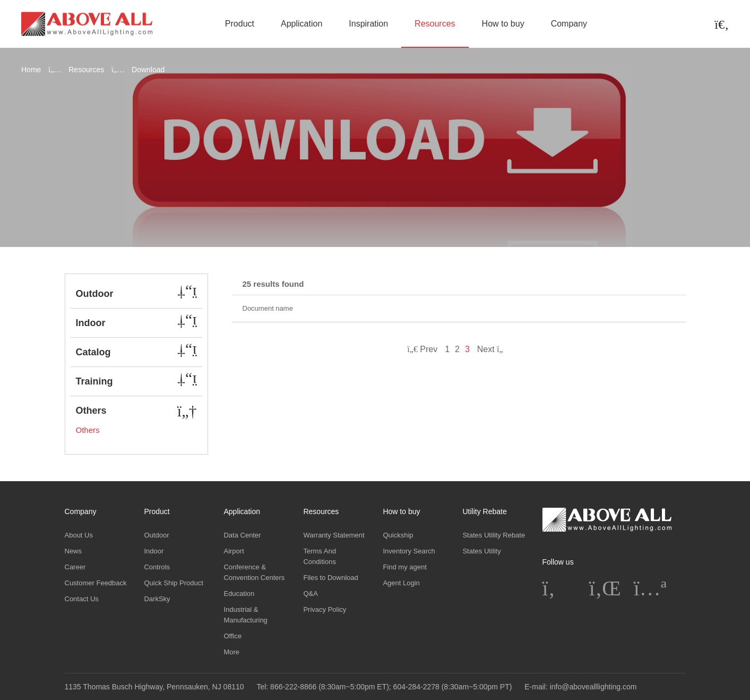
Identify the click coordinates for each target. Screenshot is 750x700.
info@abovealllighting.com (593, 687)
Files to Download (330, 578)
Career (75, 567)
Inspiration (368, 24)
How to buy (503, 24)
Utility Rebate (484, 511)
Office (232, 636)
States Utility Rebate (494, 535)
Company (569, 24)
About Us (79, 535)
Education (239, 594)
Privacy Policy (325, 609)
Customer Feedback (96, 583)
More (231, 652)
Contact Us (82, 599)
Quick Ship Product (173, 583)
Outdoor (156, 535)
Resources (435, 24)
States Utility (481, 551)
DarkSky (157, 599)
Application (301, 24)
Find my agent (404, 567)
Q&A (310, 594)
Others (88, 430)
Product (240, 24)
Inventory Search (409, 551)
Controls (157, 567)
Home (31, 70)
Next (494, 349)
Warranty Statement (334, 535)
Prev (422, 349)
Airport (234, 551)
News (74, 551)
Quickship (398, 535)
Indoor (154, 551)
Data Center (242, 535)
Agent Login (401, 583)
